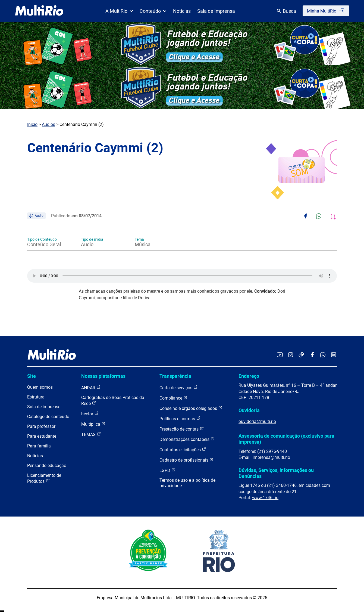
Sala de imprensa (44, 407)
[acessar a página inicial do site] (39, 11)
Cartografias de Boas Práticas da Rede (113, 401)
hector (90, 414)
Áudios (48, 124)
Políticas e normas (180, 418)
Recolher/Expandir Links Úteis (2, 611)
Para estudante (42, 436)
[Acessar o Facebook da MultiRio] (312, 355)
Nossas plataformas (103, 376)
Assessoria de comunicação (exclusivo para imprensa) (286, 439)
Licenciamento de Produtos (44, 478)
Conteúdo (153, 11)
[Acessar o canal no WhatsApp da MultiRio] (323, 355)
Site (32, 376)
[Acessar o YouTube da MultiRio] (280, 355)
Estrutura (36, 397)
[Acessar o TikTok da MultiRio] (301, 355)
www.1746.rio (265, 498)
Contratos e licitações (183, 449)
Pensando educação (47, 466)
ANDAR (91, 387)
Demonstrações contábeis (187, 439)
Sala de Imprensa (216, 11)
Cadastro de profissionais (187, 460)
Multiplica (93, 424)
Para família (39, 446)
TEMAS (91, 434)
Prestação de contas (182, 429)
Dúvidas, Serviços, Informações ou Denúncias (276, 473)
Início (32, 124)
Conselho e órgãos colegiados (191, 408)
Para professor (41, 426)
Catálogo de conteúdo (48, 417)
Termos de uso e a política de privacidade (187, 483)
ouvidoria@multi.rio (257, 421)
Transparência (175, 376)
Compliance (174, 398)
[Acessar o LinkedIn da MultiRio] (334, 355)
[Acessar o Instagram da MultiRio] (291, 355)
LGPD (168, 470)
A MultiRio (119, 11)
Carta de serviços (179, 387)
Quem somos (40, 387)
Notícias (182, 11)
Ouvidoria (249, 410)
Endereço (249, 376)
